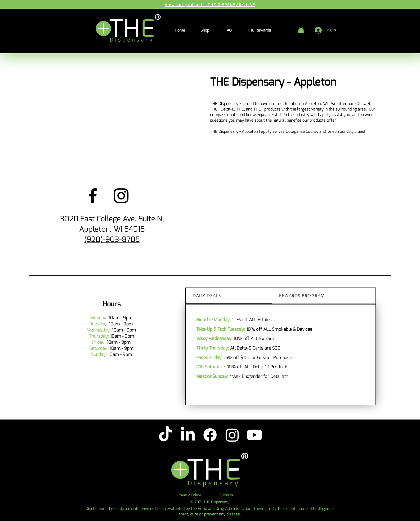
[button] (301, 29)
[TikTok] (166, 435)
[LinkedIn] (188, 435)
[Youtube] (254, 435)
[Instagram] (121, 196)
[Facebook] (93, 196)
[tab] (229, 296)
